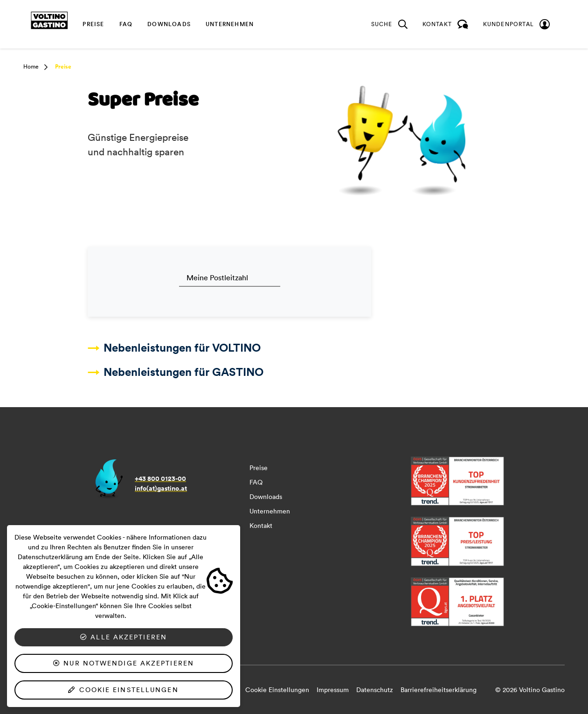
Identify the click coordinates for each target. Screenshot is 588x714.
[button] (43, 67)
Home (31, 66)
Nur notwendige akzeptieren (124, 663)
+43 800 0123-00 (160, 478)
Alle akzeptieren (124, 637)
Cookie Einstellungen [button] (277, 690)
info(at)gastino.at (161, 488)
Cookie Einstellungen (123, 690)
